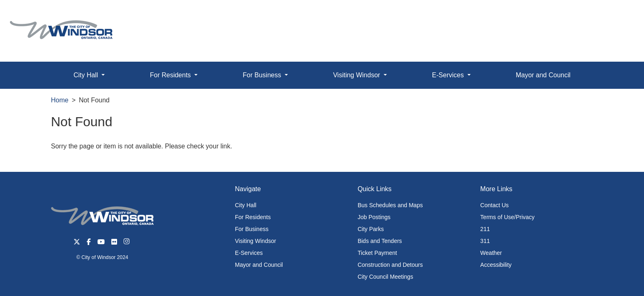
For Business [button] (263, 75)
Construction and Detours (390, 265)
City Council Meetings (385, 277)
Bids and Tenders (380, 241)
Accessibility (496, 265)
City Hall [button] (87, 75)
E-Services (249, 253)
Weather (491, 253)
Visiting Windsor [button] (358, 75)
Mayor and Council (543, 75)
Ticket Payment (377, 253)
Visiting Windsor (255, 241)
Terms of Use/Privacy (507, 217)
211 (485, 229)
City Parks (371, 229)
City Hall (246, 205)
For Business (252, 229)
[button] (619, 15)
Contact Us (494, 205)
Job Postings (374, 217)
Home (60, 100)
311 (485, 241)
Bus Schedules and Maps (390, 205)
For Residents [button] (171, 75)
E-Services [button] (449, 75)
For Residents (253, 217)
